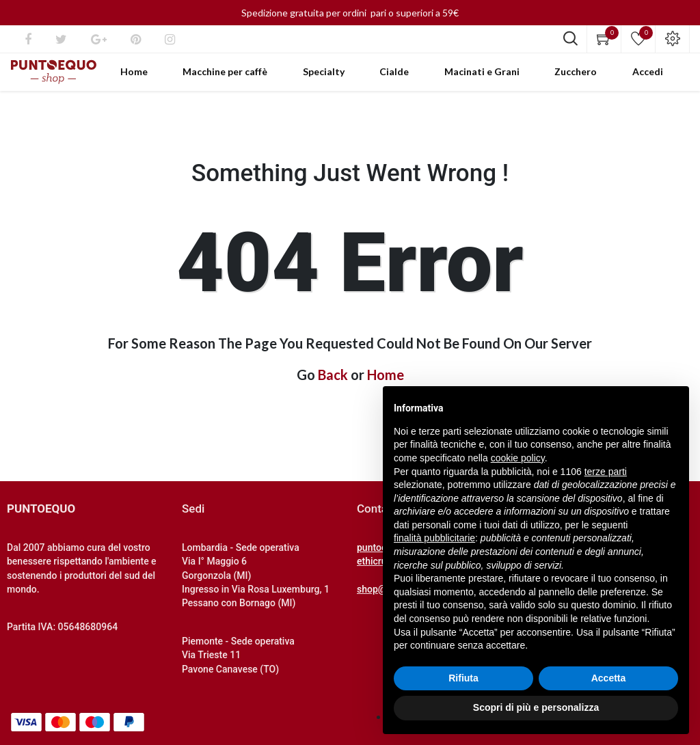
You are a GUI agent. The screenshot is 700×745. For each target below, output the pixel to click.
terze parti (606, 472)
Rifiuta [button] (463, 678)
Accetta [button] (609, 678)
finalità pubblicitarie (434, 538)
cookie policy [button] (518, 458)
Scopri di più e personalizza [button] (536, 707)
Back (333, 392)
